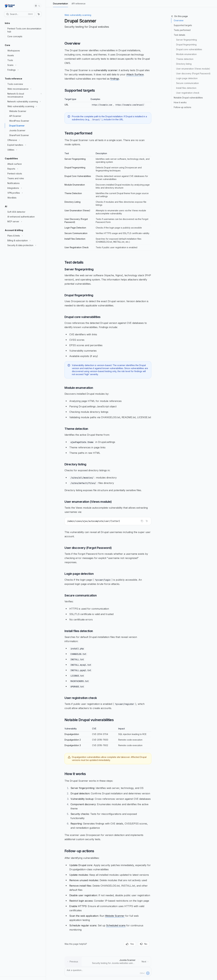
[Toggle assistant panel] (39, 14)
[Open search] (19, 14)
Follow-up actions (182, 107)
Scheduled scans (116, 925)
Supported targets (183, 25)
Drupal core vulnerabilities (189, 49)
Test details (179, 35)
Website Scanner (115, 916)
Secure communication (187, 83)
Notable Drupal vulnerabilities (188, 98)
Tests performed (182, 30)
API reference (79, 5)
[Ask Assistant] (147, 521)
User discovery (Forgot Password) (193, 73)
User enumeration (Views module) (193, 69)
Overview (179, 20)
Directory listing (184, 64)
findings (115, 79)
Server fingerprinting (186, 40)
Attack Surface (135, 74)
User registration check (188, 93)
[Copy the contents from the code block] (142, 521)
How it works (180, 102)
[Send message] (148, 973)
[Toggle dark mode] (38, 6)
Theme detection (185, 59)
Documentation (61, 5)
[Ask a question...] (108, 972)
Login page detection (187, 78)
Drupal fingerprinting (186, 45)
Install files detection (186, 88)
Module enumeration (186, 54)
